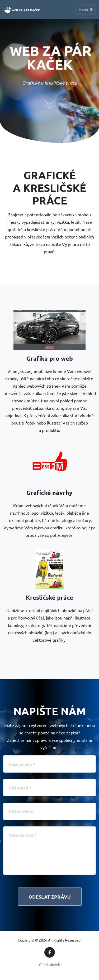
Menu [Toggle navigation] (86, 9)
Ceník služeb (50, 964)
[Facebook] (50, 952)
